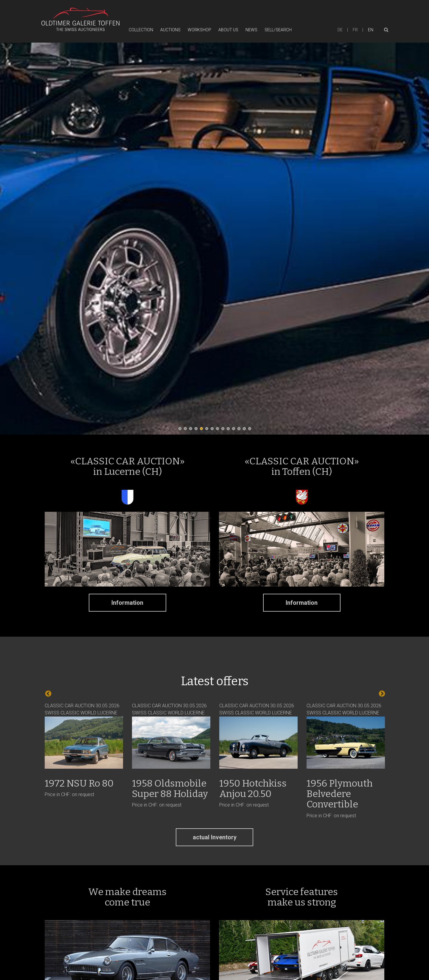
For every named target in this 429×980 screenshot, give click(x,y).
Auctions (170, 30)
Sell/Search (278, 30)
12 (240, 430)
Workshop (199, 30)
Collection (141, 30)
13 (246, 430)
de (340, 30)
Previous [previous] (48, 693)
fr (355, 30)
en (371, 30)
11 (235, 430)
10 (230, 430)
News (251, 30)
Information (127, 603)
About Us (228, 30)
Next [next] (381, 693)
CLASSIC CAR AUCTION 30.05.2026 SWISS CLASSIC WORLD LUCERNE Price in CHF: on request (84, 750)
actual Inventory (215, 837)
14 (251, 430)
